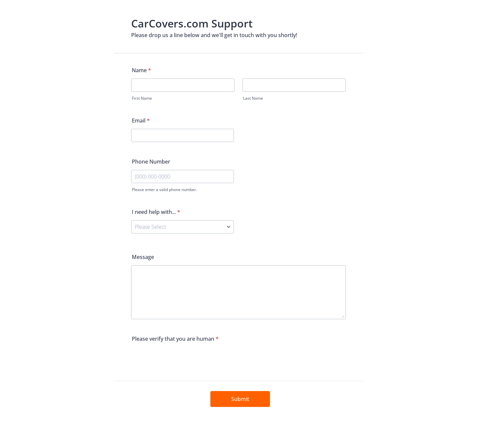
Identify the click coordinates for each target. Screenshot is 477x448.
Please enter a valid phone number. (164, 190)
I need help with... (156, 212)
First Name (142, 98)
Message (143, 257)
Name (141, 70)
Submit (240, 399)
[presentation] (182, 360)
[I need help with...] (183, 227)
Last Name (253, 98)
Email (141, 121)
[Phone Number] (183, 176)
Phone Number (151, 162)
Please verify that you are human (175, 339)
